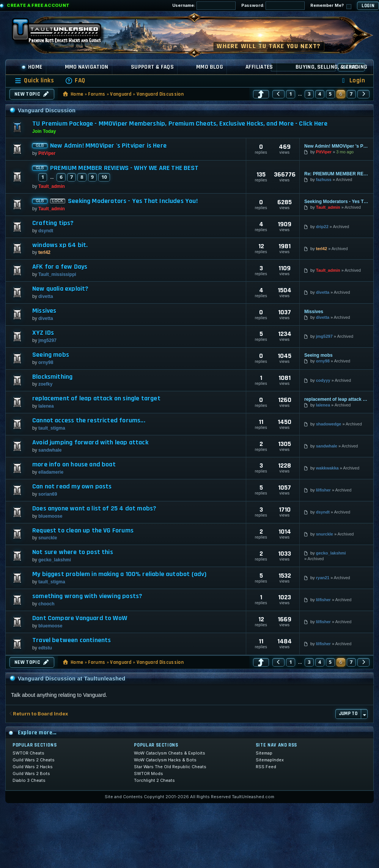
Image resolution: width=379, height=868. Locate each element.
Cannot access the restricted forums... (89, 421)
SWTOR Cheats (28, 753)
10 (104, 177)
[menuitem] (75, 81)
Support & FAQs (152, 67)
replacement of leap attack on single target (96, 399)
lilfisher (323, 490)
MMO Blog (210, 67)
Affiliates (259, 67)
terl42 (44, 252)
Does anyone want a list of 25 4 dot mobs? (94, 509)
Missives (44, 311)
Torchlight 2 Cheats (154, 780)
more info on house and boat (74, 465)
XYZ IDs (43, 333)
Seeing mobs (51, 355)
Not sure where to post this (73, 552)
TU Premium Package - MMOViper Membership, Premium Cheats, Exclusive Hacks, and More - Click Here (180, 124)
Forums (97, 94)
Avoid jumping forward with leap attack (90, 443)
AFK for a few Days (60, 267)
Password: (273, 6)
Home (32, 67)
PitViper (47, 153)
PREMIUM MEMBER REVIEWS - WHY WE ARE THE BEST (124, 168)
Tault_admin (52, 186)
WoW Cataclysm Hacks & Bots (165, 760)
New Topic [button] (32, 94)
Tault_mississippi (57, 274)
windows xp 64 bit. (60, 245)
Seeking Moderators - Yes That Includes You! (133, 201)
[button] (261, 94)
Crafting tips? (53, 223)
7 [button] (351, 94)
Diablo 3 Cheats (29, 780)
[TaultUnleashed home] (62, 33)
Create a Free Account (38, 5)
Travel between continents (72, 640)
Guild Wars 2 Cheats (34, 760)
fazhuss (324, 180)
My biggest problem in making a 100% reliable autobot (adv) (119, 574)
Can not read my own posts (72, 487)
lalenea (46, 406)
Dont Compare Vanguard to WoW (80, 618)
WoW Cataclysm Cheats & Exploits (170, 753)
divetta (46, 296)
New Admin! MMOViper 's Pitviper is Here (108, 146)
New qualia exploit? (60, 289)
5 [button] (330, 94)
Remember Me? (331, 6)
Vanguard (121, 94)
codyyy (323, 380)
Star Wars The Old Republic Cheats (170, 767)
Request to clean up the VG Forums (83, 531)
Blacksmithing (52, 377)
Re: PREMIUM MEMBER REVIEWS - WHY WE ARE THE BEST (337, 174)
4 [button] (320, 94)
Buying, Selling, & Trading (332, 67)
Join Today (44, 131)
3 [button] (309, 94)
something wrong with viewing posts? (87, 596)
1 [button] (291, 94)
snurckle (48, 538)
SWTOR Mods (149, 773)
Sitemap (264, 753)
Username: (204, 6)
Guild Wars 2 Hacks (33, 767)
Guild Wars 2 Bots (31, 773)
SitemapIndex (270, 760)
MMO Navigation (87, 67)
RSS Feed (266, 767)
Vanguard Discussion (160, 94)
